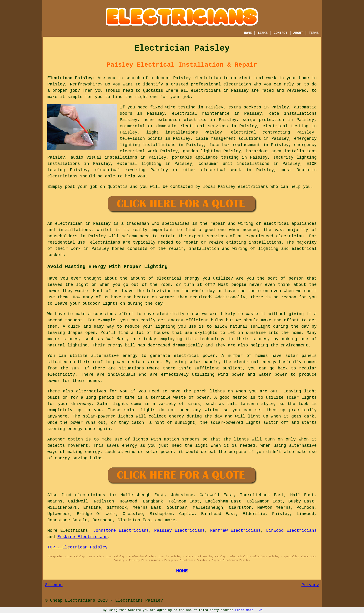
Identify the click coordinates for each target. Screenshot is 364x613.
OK (261, 610)
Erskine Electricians (82, 537)
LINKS (263, 33)
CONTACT (281, 33)
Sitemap (54, 585)
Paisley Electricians (179, 531)
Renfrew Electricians (235, 531)
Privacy (310, 585)
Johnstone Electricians (121, 531)
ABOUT (298, 33)
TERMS (314, 33)
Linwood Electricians (291, 531)
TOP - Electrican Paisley (77, 547)
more (170, 520)
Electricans (74, 531)
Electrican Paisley (70, 78)
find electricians (83, 495)
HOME (248, 33)
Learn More (244, 610)
